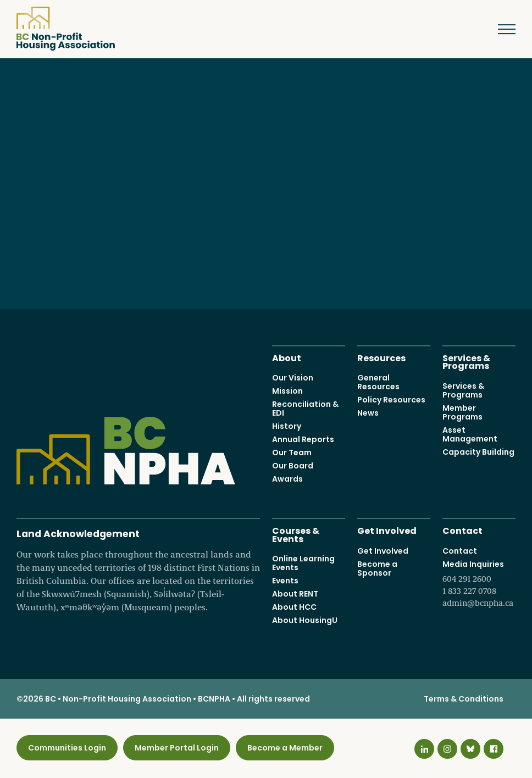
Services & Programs (466, 361)
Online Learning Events (303, 563)
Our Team (292, 453)
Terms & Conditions (464, 699)
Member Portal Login (177, 748)
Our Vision (293, 378)
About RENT (295, 594)
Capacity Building (478, 452)
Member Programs (462, 412)
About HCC (294, 607)
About (287, 357)
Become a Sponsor (377, 569)
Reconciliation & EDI (305, 409)
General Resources (378, 382)
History (287, 426)
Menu (499, 29)
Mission (287, 391)
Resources (381, 357)
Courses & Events (296, 534)
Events (285, 581)
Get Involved (387, 530)
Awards (287, 479)
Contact (462, 530)
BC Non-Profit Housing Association (66, 29)
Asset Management (470, 434)
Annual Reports (303, 439)
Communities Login (67, 748)
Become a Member (285, 748)
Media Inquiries (479, 584)
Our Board (293, 466)
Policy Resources (391, 400)
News (368, 413)
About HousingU (305, 620)
